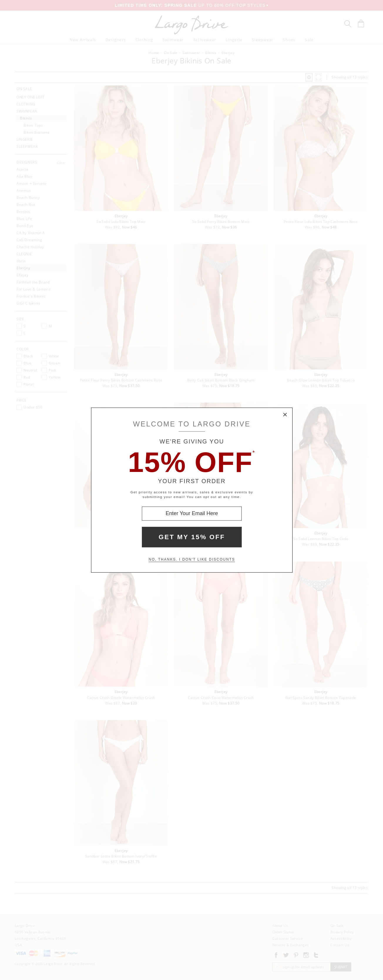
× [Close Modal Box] (285, 415)
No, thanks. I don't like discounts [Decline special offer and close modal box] (192, 559)
